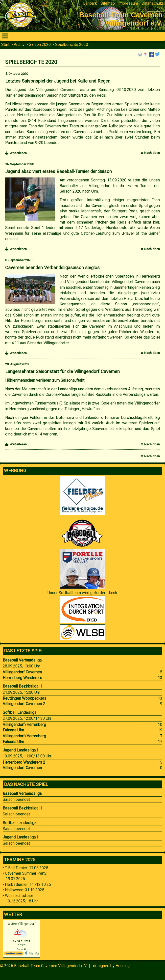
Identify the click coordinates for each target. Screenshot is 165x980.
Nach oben (152, 153)
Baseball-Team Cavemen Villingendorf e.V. (50, 966)
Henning (123, 966)
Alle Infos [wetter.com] (32, 953)
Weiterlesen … (20, 153)
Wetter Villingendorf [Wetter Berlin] (22, 924)
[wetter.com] (14, 954)
